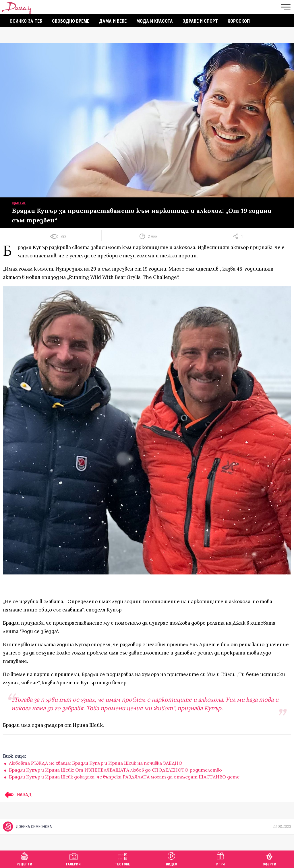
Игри (220, 858)
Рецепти (24, 858)
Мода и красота (155, 21)
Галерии (73, 858)
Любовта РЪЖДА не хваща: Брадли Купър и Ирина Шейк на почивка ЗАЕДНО (96, 763)
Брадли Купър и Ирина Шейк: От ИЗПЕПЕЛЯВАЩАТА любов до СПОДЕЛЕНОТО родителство (115, 770)
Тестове (122, 858)
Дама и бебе (113, 21)
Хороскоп (239, 21)
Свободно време (71, 21)
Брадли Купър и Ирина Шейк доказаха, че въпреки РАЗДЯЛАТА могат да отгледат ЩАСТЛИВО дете (124, 777)
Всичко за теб (26, 21)
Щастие (19, 203)
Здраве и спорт (200, 21)
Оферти (269, 858)
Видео (172, 858)
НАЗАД (17, 795)
